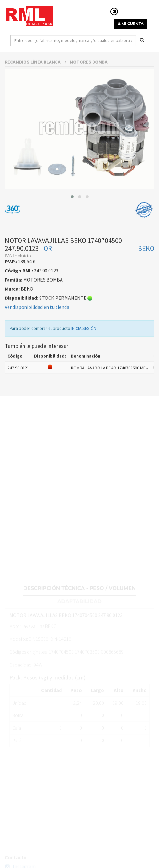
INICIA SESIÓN (84, 346)
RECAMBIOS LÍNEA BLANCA (36, 79)
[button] (72, 214)
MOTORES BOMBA (89, 79)
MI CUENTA (131, 24)
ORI (49, 266)
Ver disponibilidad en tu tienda (37, 324)
